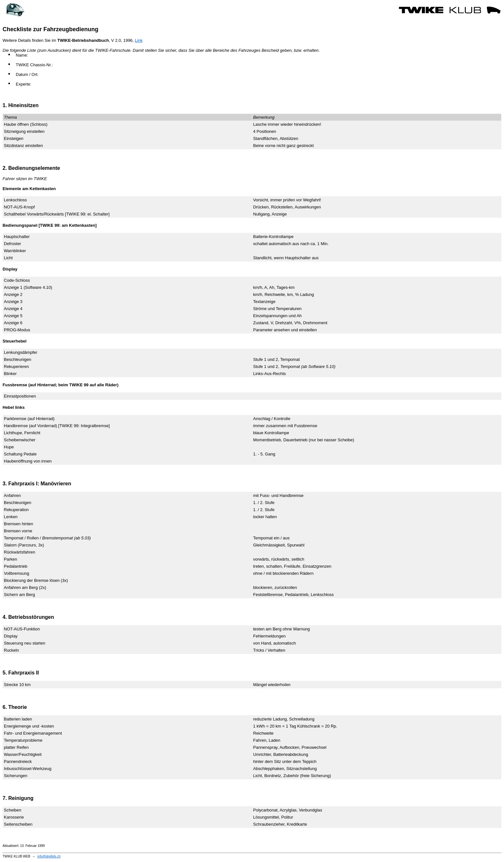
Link (139, 40)
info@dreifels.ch (49, 856)
